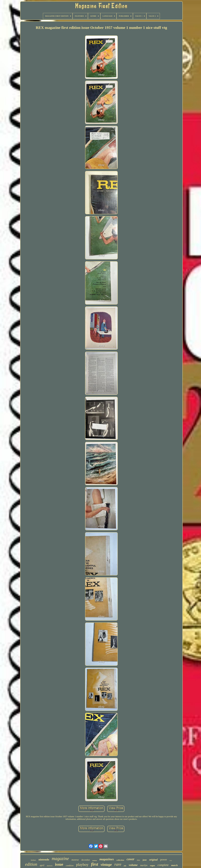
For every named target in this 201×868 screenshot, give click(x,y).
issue (59, 864)
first (95, 864)
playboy (82, 864)
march (174, 865)
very (171, 860)
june (145, 860)
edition (31, 864)
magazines (107, 859)
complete (163, 865)
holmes (33, 860)
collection (120, 860)
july (125, 866)
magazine (60, 859)
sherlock (50, 866)
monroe (75, 860)
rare (118, 864)
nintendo (44, 859)
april (42, 865)
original (153, 860)
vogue (152, 865)
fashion (95, 860)
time (138, 860)
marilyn (144, 865)
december (86, 860)
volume (133, 865)
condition (70, 865)
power (164, 860)
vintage (106, 865)
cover (130, 859)
